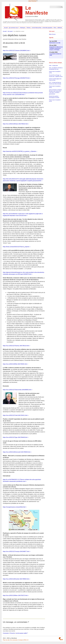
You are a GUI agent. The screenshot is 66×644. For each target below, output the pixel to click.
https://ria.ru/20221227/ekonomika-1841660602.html (17, 390)
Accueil (6, 28)
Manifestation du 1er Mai (55, 43)
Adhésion (60, 28)
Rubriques (23, 28)
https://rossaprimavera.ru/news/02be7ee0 (14, 507)
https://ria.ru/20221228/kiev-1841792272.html (15, 595)
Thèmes (28, 28)
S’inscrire (12, 633)
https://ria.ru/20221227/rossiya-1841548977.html (16, 551)
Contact (21, 640)
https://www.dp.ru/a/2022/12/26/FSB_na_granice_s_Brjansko (19, 151)
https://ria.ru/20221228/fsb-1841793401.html (15, 364)
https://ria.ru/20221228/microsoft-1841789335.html (17, 452)
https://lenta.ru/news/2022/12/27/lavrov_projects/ (16, 247)
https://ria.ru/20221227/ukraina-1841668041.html (16, 51)
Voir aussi (10, 31)
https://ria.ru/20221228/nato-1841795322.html (15, 124)
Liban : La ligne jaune (53, 66)
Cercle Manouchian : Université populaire (42, 28)
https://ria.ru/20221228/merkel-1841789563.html (16, 579)
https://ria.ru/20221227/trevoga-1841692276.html (16, 78)
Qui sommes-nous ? (14, 28)
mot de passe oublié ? (22, 633)
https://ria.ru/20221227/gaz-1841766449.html (15, 437)
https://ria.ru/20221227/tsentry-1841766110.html (16, 346)
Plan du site (6, 640)
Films (55, 28)
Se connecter (14, 640)
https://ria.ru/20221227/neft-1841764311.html (15, 415)
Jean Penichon (32, 1)
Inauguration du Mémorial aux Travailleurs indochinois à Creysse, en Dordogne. (56, 48)
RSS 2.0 (26, 640)
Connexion (6, 633)
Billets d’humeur (52, 34)
